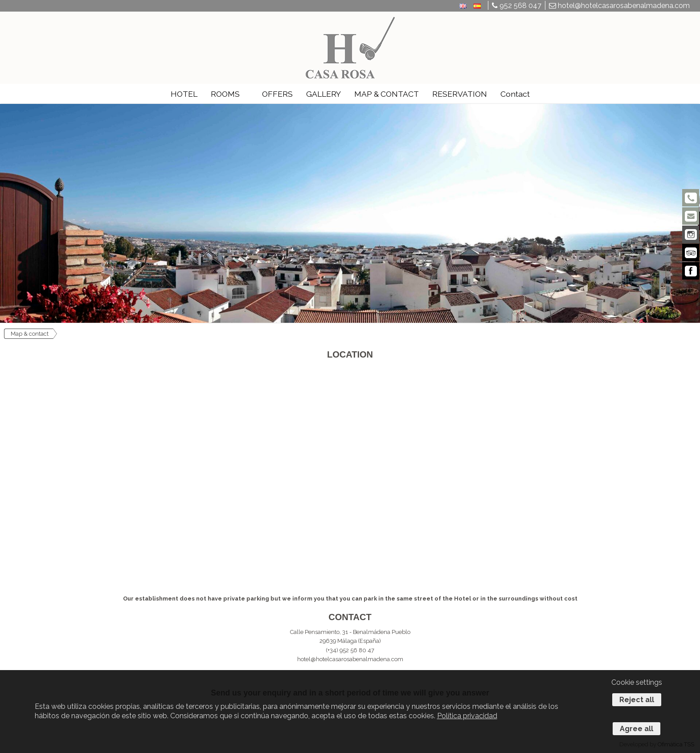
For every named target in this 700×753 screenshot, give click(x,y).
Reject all (637, 700)
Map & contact (30, 334)
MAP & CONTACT (387, 94)
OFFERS (277, 94)
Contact (515, 94)
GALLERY (323, 94)
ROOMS (225, 94)
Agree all (637, 729)
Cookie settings (637, 682)
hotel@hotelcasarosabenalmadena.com (619, 6)
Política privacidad (467, 716)
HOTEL (184, 94)
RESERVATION (460, 94)
